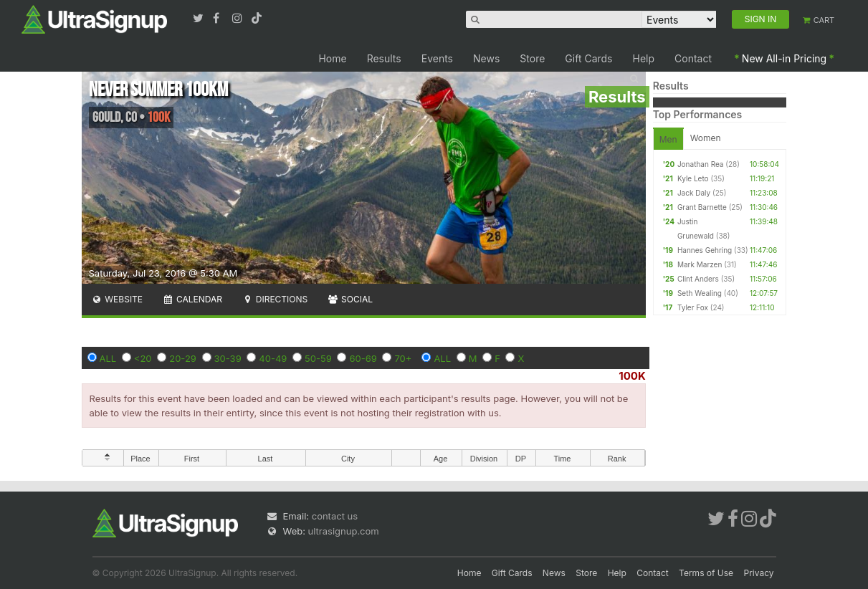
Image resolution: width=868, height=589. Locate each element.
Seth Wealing (700, 293)
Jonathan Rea (701, 164)
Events (437, 58)
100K (632, 376)
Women (706, 138)
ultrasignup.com (344, 531)
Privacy (759, 573)
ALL (108, 358)
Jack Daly (694, 193)
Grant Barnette (702, 207)
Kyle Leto (693, 178)
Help (644, 58)
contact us (335, 516)
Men (668, 139)
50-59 (318, 358)
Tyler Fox (693, 307)
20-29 (183, 358)
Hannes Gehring (705, 250)
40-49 (273, 358)
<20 (143, 358)
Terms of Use (706, 573)
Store (532, 58)
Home (332, 58)
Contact (693, 58)
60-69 (363, 358)
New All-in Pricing (784, 58)
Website (118, 299)
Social (350, 299)
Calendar (192, 299)
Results (384, 58)
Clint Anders (698, 279)
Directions (275, 299)
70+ (403, 358)
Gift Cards (588, 58)
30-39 (228, 358)
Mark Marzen (700, 264)
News (486, 58)
